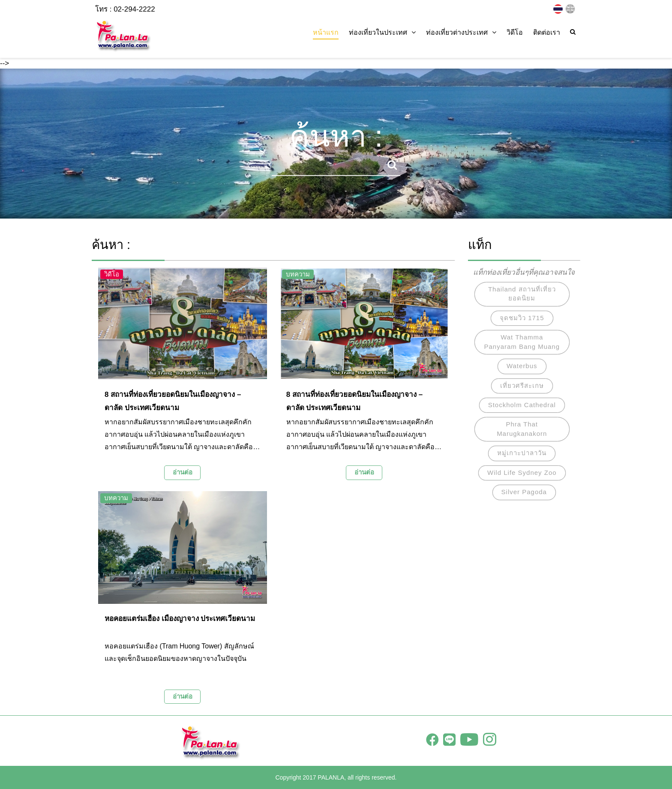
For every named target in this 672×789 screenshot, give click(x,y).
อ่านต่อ (183, 472)
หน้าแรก (326, 32)
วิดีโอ (515, 32)
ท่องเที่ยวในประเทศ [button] (382, 32)
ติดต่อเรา (547, 32)
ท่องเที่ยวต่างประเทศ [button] (461, 32)
